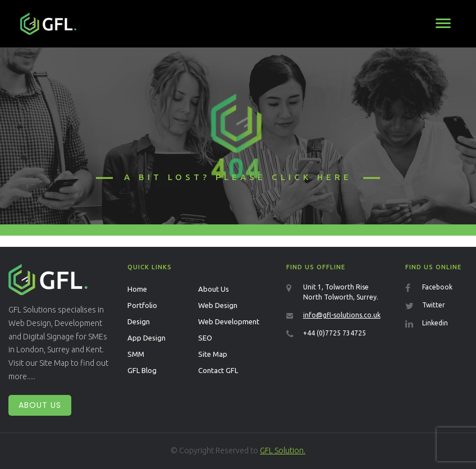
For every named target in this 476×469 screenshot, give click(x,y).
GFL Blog (142, 370)
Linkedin (435, 323)
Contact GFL (218, 370)
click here (312, 177)
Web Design (218, 305)
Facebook (437, 287)
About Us (40, 405)
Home (137, 289)
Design (139, 321)
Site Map (213, 354)
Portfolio (142, 305)
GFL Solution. (283, 450)
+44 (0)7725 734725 (335, 333)
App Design (147, 338)
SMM (136, 354)
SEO (205, 338)
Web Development (229, 321)
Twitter (434, 305)
